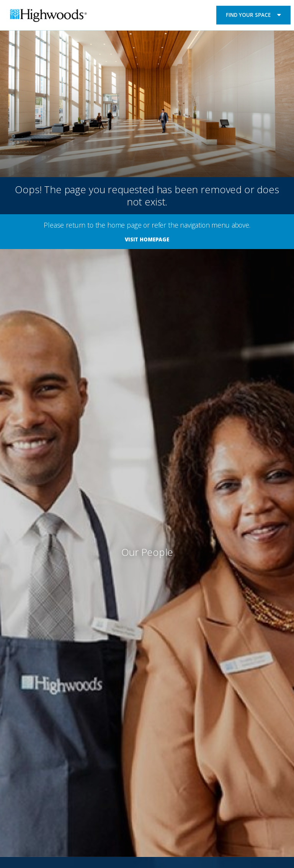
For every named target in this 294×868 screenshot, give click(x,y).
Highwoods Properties (48, 16)
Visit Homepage (147, 239)
